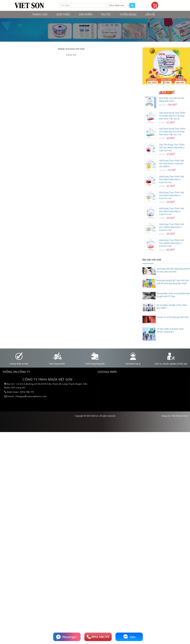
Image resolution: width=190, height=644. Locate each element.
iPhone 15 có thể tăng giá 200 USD (173, 317)
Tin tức (106, 14)
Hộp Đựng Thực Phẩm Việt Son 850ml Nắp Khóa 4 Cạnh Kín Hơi (172, 179)
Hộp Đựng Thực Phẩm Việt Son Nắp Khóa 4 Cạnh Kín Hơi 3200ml (172, 163)
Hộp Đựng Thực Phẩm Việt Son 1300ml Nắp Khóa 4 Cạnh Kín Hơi (172, 227)
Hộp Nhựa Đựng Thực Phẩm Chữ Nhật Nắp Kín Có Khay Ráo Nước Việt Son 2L (172, 116)
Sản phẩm (86, 14)
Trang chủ (40, 14)
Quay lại (71, 55)
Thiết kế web (177, 416)
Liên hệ (150, 14)
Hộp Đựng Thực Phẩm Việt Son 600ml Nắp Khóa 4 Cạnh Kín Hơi (172, 195)
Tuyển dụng (128, 14)
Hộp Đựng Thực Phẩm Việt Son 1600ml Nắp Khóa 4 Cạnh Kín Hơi (172, 243)
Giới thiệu (63, 14)
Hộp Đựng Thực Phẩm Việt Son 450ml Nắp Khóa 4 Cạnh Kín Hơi (172, 211)
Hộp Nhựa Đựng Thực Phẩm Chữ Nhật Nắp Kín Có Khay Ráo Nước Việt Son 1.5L (172, 132)
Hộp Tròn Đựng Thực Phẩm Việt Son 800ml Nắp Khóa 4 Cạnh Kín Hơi (172, 148)
